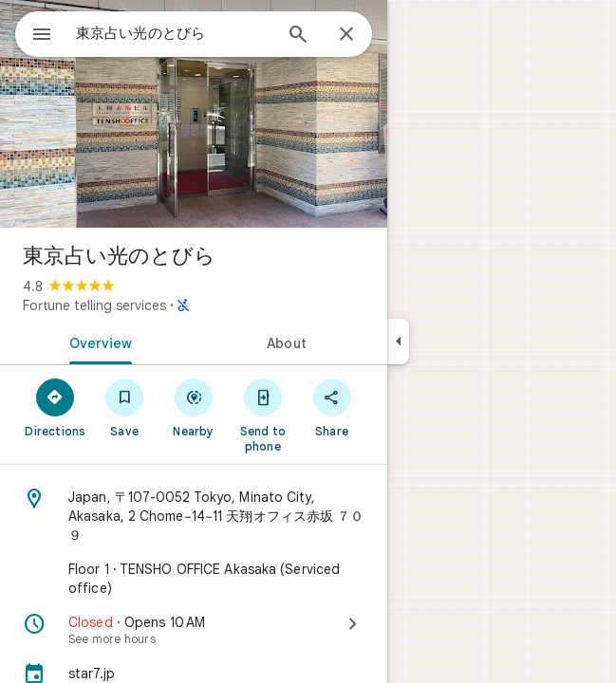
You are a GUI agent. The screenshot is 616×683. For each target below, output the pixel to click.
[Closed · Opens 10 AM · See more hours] (194, 630)
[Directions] (56, 407)
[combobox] (174, 33)
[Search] (298, 36)
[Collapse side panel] (398, 341)
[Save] (125, 407)
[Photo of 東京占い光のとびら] (194, 114)
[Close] (346, 35)
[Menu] (42, 36)
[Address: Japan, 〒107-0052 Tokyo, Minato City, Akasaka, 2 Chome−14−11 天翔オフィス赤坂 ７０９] (194, 516)
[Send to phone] (262, 415)
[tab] (97, 341)
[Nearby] (194, 407)
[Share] (332, 407)
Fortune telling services (94, 305)
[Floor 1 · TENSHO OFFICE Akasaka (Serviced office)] (194, 579)
